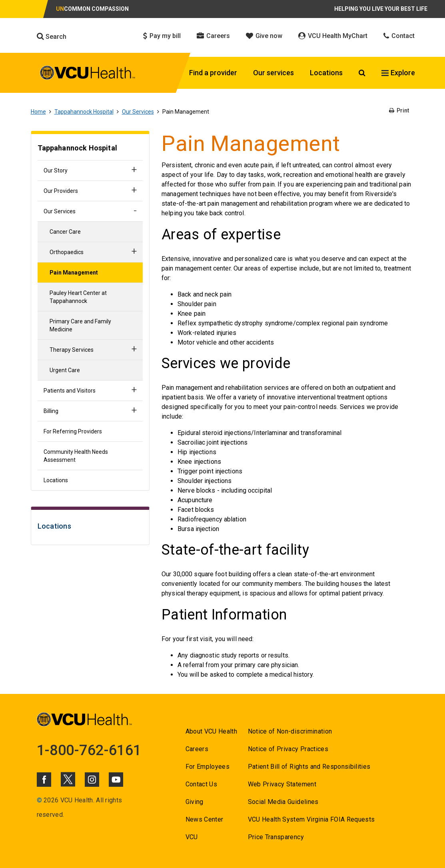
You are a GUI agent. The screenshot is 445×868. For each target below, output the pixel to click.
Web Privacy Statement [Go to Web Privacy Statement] (282, 784)
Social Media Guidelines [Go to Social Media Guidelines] (283, 802)
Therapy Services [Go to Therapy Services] (72, 350)
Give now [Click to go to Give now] (264, 36)
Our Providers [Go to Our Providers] (61, 191)
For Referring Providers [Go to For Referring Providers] (73, 431)
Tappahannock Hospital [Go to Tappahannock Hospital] (84, 112)
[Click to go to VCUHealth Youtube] (116, 780)
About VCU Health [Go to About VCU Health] (211, 731)
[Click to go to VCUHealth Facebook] (44, 780)
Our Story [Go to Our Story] (56, 170)
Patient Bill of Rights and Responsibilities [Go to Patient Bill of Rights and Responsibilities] (309, 767)
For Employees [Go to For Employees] (208, 767)
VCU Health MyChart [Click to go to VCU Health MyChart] (333, 36)
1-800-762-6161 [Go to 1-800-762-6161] (89, 750)
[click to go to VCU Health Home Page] (88, 74)
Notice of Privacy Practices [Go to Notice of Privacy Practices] (288, 749)
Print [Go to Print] (399, 110)
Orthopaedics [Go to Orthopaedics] (67, 252)
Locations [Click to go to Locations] (326, 73)
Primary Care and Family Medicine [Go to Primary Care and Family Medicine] (80, 325)
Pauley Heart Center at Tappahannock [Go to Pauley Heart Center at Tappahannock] (78, 297)
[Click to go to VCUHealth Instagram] (92, 780)
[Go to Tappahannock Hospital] (90, 149)
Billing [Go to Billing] (51, 411)
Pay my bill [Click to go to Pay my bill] (162, 36)
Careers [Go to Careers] (197, 749)
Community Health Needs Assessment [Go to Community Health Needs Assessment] (76, 456)
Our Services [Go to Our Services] (138, 112)
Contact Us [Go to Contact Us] (201, 784)
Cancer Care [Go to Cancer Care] (65, 232)
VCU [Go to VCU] (192, 837)
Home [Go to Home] (38, 112)
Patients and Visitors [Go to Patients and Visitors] (70, 391)
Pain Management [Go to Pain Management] (74, 273)
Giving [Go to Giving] (195, 802)
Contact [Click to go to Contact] (399, 36)
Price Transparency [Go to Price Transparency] (276, 837)
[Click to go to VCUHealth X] (68, 779)
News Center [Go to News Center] (205, 819)
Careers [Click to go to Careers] (213, 36)
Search (52, 36)
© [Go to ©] (39, 800)
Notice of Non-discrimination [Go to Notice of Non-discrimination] (290, 731)
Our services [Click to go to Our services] (273, 73)
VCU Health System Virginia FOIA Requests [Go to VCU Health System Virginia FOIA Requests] (311, 819)
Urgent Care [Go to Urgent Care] (65, 370)
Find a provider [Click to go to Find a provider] (213, 73)
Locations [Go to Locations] (56, 480)
